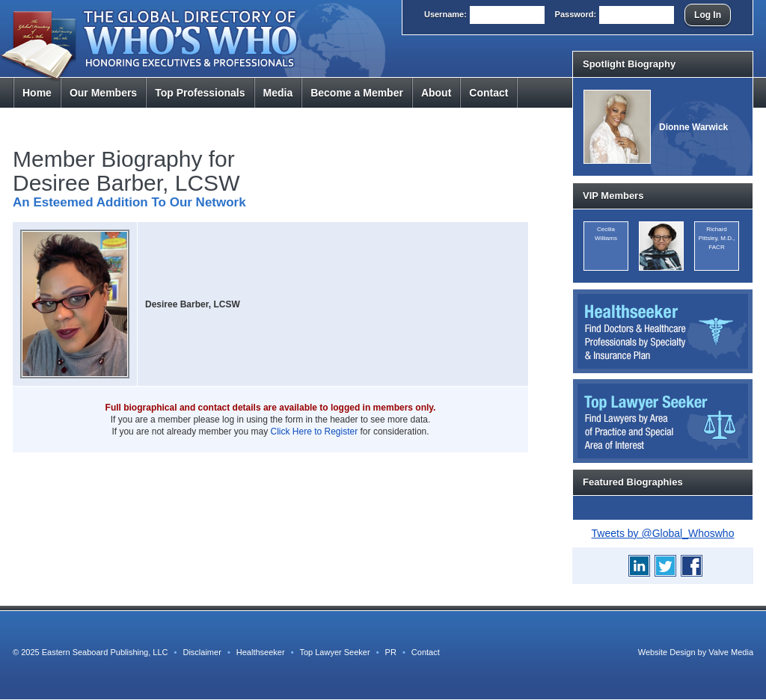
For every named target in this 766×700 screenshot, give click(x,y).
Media (278, 93)
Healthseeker (261, 652)
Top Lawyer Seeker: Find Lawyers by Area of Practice (663, 421)
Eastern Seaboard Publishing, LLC (105, 652)
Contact (488, 93)
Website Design (667, 652)
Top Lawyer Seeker (334, 652)
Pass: (576, 14)
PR (391, 652)
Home (37, 93)
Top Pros (200, 93)
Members (103, 93)
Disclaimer (202, 652)
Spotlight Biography (629, 64)
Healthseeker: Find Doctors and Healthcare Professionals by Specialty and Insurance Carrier (663, 331)
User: (445, 14)
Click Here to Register (315, 432)
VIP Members (613, 196)
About (436, 93)
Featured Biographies (633, 482)
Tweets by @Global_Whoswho (663, 533)
